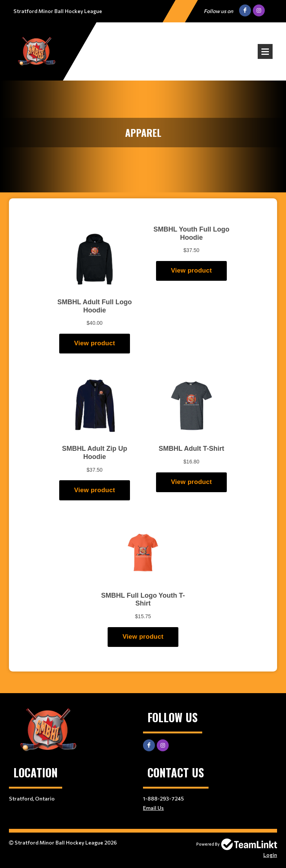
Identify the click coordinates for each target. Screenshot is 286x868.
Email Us (153, 808)
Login (270, 855)
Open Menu (265, 51)
